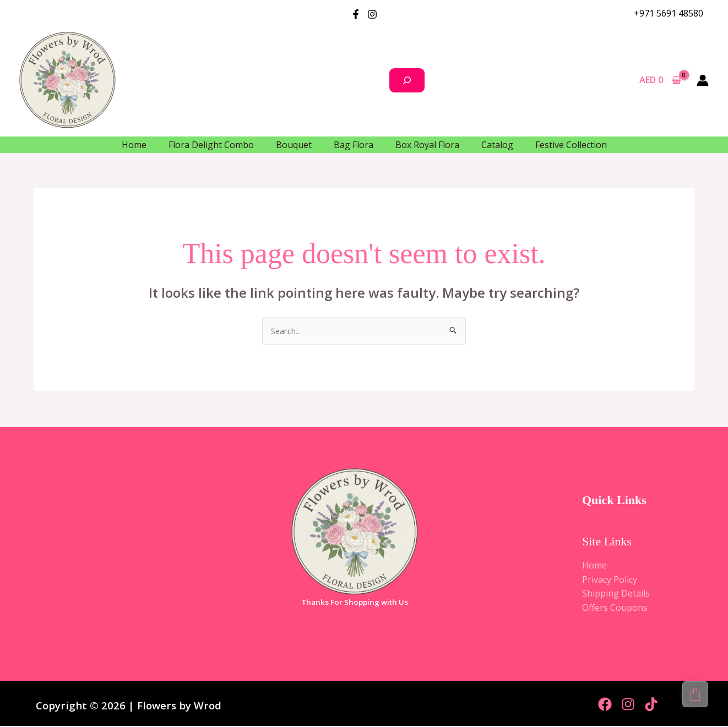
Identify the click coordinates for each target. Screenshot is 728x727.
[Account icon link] (703, 80)
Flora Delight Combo (211, 145)
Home (134, 145)
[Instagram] (372, 14)
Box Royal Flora (427, 145)
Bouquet (294, 145)
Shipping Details (616, 595)
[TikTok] (651, 705)
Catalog (497, 145)
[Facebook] (356, 14)
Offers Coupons (615, 609)
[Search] (407, 80)
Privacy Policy (610, 581)
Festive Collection (571, 145)
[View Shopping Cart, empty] (660, 80)
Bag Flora (354, 145)
